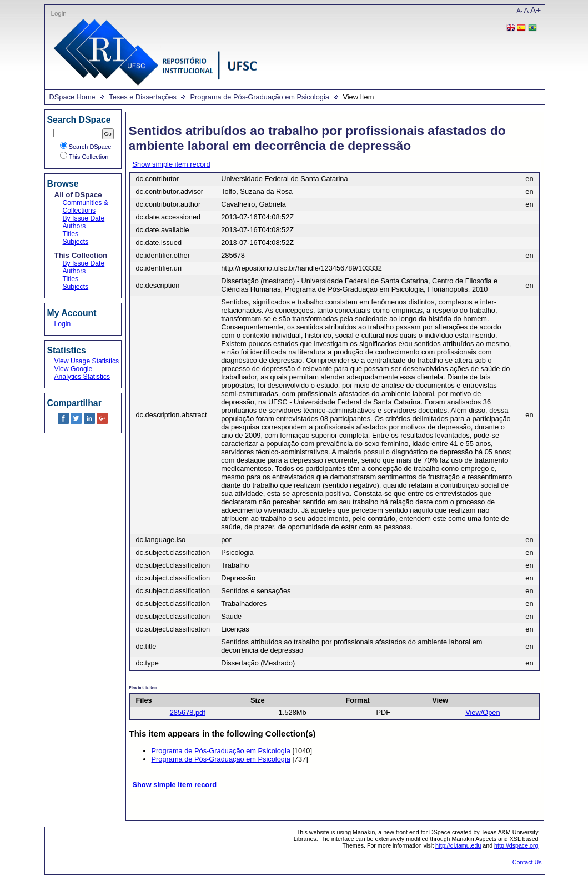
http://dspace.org (516, 845)
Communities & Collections (86, 207)
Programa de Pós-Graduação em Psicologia (259, 97)
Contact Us (527, 862)
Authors (74, 226)
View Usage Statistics (87, 361)
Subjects (76, 242)
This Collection (84, 157)
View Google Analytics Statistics (82, 373)
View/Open (483, 712)
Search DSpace (86, 147)
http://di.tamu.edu (458, 845)
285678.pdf (188, 712)
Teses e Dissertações (143, 97)
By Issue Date (84, 218)
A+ (536, 10)
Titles (71, 234)
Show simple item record (172, 164)
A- (520, 11)
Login (59, 13)
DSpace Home (72, 97)
